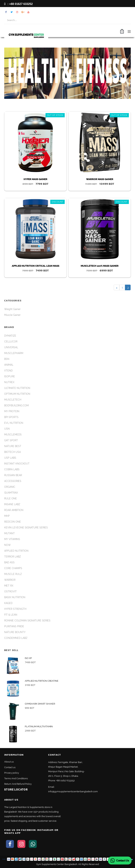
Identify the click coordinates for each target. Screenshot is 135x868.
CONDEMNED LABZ (16, 638)
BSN (7, 359)
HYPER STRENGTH (15, 609)
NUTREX (9, 382)
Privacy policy (12, 773)
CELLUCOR (11, 342)
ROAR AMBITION (14, 510)
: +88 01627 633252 (18, 4)
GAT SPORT (11, 440)
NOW (7, 545)
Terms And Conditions (16, 778)
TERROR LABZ (13, 557)
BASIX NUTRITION (15, 597)
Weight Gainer (12, 309)
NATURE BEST (13, 446)
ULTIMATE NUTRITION (17, 388)
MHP (7, 516)
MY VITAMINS (12, 539)
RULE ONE (11, 498)
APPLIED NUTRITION (16, 551)
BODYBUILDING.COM (16, 405)
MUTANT (9, 533)
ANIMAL (9, 365)
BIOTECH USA (12, 452)
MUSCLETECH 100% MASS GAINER (100, 266)
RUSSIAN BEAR (13, 475)
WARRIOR (10, 580)
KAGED (8, 603)
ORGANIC (10, 487)
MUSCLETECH (13, 400)
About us (9, 762)
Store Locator (16, 790)
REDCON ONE (13, 522)
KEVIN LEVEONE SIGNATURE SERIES (26, 528)
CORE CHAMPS (13, 568)
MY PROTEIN (12, 411)
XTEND (8, 371)
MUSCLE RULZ (13, 574)
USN (7, 429)
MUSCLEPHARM (14, 353)
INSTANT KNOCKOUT (17, 464)
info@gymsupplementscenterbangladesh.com (73, 791)
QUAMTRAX (11, 493)
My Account (119, 12)
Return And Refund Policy (18, 784)
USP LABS (10, 458)
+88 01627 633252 (65, 781)
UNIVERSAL (11, 347)
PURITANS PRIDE (14, 626)
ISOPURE (10, 376)
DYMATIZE (10, 336)
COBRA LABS (12, 469)
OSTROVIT (10, 591)
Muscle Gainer (12, 315)
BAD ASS (9, 562)
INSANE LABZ (12, 504)
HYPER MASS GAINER (35, 179)
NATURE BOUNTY (15, 632)
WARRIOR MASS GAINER (100, 179)
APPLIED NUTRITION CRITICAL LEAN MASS (36, 266)
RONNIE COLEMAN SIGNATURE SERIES (27, 621)
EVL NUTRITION (14, 423)
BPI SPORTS (11, 417)
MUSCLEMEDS (13, 435)
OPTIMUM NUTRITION (17, 394)
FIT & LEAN (11, 615)
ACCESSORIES (13, 481)
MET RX (9, 586)
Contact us (10, 767)
